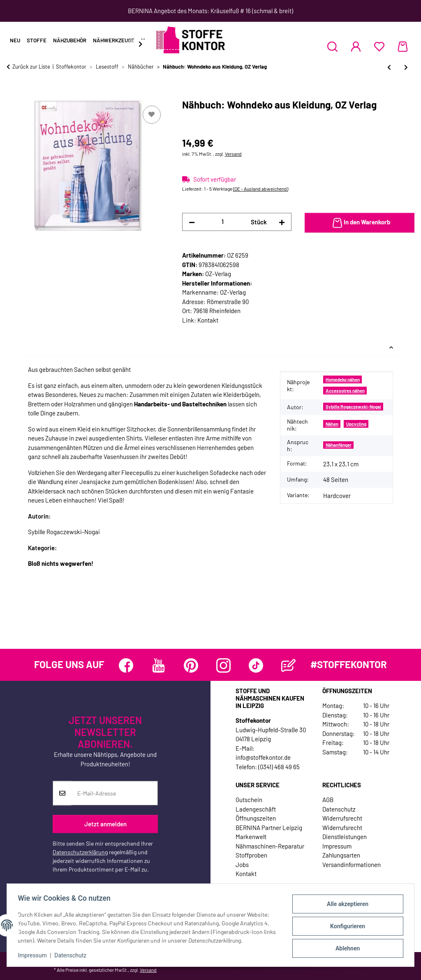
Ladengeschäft (256, 809)
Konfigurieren (345, 926)
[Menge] (223, 222)
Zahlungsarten (341, 855)
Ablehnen (345, 948)
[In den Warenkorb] (13, 95)
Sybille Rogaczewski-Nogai (353, 407)
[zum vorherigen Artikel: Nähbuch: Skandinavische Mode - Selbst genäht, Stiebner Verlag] (389, 67)
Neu (15, 40)
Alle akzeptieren (345, 905)
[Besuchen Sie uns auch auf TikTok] (256, 665)
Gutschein (249, 800)
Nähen (332, 424)
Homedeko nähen (343, 379)
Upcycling (356, 424)
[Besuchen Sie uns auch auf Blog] (288, 665)
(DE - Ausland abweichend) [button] (261, 189)
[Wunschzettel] (379, 46)
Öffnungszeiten (256, 818)
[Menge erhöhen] (282, 222)
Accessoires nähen (345, 391)
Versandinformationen (352, 865)
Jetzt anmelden (105, 824)
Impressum (35, 955)
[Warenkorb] (403, 46)
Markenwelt (251, 837)
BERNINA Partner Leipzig (269, 828)
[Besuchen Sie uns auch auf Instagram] (223, 665)
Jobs (242, 865)
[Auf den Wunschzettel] (152, 115)
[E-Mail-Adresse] (115, 793)
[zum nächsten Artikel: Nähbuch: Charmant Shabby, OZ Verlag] (406, 67)
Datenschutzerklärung (80, 852)
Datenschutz (73, 955)
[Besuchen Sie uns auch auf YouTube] (158, 665)
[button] (332, 46)
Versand (233, 154)
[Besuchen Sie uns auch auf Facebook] (126, 665)
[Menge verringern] (192, 222)
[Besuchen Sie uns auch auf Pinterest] (191, 665)
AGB (328, 800)
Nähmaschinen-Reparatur (270, 846)
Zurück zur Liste (31, 67)
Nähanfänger (339, 445)
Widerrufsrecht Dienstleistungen (345, 832)
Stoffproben (251, 855)
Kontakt (208, 320)
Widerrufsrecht (342, 818)
